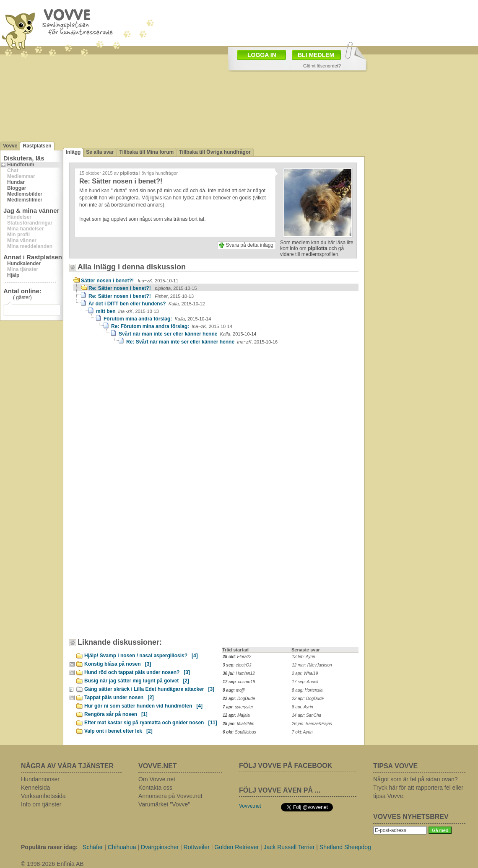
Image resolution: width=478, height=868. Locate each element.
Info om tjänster (41, 804)
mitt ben (127, 311)
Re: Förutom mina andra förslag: (172, 326)
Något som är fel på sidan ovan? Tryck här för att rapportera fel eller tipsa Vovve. (418, 788)
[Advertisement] (215, 62)
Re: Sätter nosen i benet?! (143, 288)
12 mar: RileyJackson (312, 665)
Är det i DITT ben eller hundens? (147, 304)
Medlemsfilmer (25, 200)
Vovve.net (250, 806)
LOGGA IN (262, 55)
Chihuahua (122, 847)
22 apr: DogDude (308, 699)
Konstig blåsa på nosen (118, 664)
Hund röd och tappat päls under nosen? (137, 672)
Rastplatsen (37, 146)
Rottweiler (197, 847)
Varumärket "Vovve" (164, 804)
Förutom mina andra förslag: (157, 319)
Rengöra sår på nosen (116, 714)
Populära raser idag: (49, 847)
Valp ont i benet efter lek (118, 731)
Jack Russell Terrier (289, 847)
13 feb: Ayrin (304, 657)
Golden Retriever (236, 847)
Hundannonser (40, 779)
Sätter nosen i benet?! (130, 281)
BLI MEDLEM (316, 55)
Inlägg (73, 152)
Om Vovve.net (157, 779)
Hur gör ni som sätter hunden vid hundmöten (143, 706)
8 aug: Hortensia (307, 690)
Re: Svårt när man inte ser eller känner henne (202, 342)
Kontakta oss (155, 788)
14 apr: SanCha (307, 715)
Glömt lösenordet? (322, 66)
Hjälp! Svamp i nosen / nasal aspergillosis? (141, 656)
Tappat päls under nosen (119, 697)
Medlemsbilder (25, 194)
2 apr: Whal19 (305, 673)
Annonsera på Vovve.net (170, 796)
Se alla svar (100, 152)
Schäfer (93, 847)
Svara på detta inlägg (250, 245)
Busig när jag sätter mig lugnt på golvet (137, 681)
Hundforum (21, 165)
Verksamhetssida (43, 796)
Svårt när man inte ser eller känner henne (187, 334)
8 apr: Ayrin (303, 707)
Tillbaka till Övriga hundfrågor (215, 152)
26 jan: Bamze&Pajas (312, 724)
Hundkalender (24, 263)
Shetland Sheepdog (345, 847)
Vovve (10, 146)
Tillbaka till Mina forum (146, 152)
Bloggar (17, 188)
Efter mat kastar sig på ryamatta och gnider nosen (151, 723)
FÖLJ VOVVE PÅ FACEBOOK (286, 766)
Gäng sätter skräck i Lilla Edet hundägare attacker (149, 689)
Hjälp (13, 275)
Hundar (16, 182)
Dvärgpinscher (160, 847)
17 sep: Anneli (305, 682)
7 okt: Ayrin (302, 732)
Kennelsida (35, 788)
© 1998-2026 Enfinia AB (52, 864)
